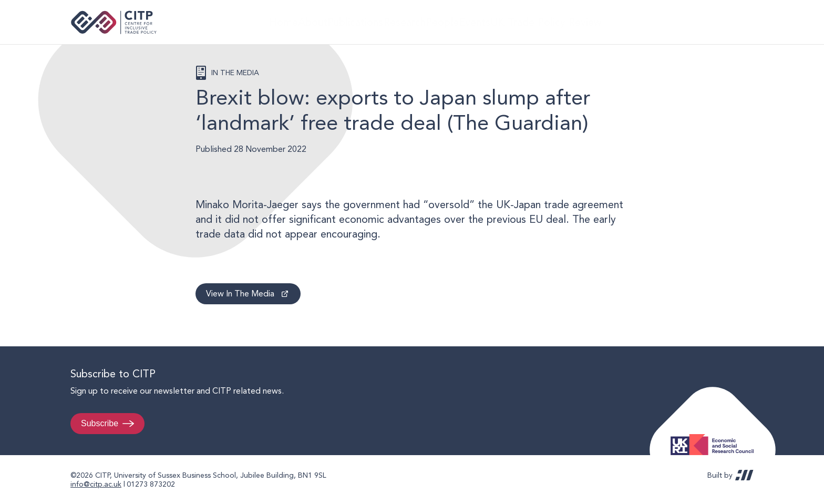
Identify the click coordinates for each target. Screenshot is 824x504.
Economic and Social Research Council (715, 436)
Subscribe (100, 423)
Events (499, 22)
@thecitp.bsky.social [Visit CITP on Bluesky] (741, 22)
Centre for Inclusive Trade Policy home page (114, 22)
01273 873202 (151, 484)
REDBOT (744, 475)
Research (410, 22)
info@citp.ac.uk (96, 484)
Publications (355, 22)
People (457, 22)
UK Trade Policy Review (572, 22)
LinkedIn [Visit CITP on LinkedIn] (721, 22)
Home (266, 22)
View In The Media (240, 294)
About (305, 22)
